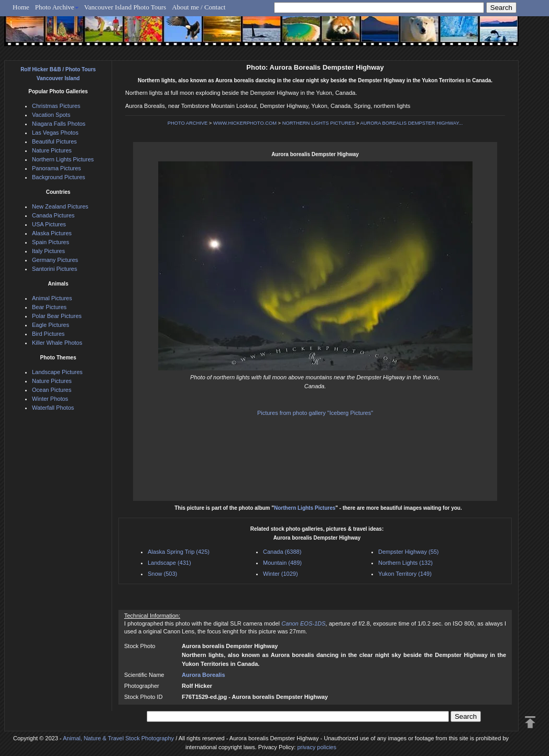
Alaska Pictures (52, 233)
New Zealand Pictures (60, 206)
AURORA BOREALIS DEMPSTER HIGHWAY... (412, 123)
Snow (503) (162, 574)
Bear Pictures (49, 307)
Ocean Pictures (52, 390)
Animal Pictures (52, 298)
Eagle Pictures (51, 325)
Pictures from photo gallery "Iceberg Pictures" (315, 413)
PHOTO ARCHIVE (188, 123)
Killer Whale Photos (57, 343)
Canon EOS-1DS (303, 623)
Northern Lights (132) (405, 563)
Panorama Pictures (57, 168)
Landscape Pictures (57, 372)
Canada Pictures (53, 215)
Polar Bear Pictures (57, 316)
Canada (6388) (282, 552)
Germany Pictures (55, 260)
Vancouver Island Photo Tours (125, 7)
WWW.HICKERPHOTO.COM (245, 123)
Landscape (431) (169, 563)
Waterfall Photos (53, 408)
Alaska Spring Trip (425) (179, 552)
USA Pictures (49, 224)
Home (21, 7)
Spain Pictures (51, 242)
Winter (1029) (281, 574)
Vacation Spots (51, 115)
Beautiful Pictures (54, 141)
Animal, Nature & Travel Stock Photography (118, 738)
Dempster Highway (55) (409, 552)
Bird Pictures (48, 334)
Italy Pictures (48, 251)
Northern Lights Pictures (305, 508)
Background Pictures (59, 177)
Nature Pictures (52, 150)
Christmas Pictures (56, 106)
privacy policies (317, 747)
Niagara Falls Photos (59, 124)
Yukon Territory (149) (405, 574)
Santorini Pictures (54, 269)
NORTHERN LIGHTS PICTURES (319, 123)
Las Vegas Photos (55, 133)
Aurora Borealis (204, 675)
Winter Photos (50, 399)
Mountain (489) (282, 563)
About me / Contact (199, 7)
